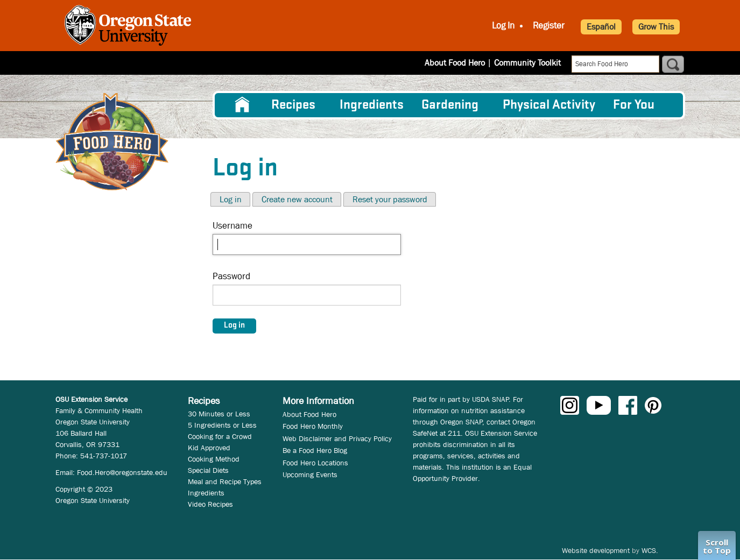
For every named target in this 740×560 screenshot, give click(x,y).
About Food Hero (455, 63)
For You (634, 105)
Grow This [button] (656, 27)
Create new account (297, 199)
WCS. (650, 550)
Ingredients (372, 105)
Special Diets (208, 470)
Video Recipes (210, 504)
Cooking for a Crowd (220, 436)
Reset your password (390, 199)
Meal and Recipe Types (225, 481)
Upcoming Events (310, 474)
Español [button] (601, 27)
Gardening (450, 105)
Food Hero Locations (315, 463)
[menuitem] (242, 105)
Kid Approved (209, 448)
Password (231, 276)
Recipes (293, 105)
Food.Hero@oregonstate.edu (122, 472)
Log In (503, 26)
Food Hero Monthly (313, 426)
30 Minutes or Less (219, 414)
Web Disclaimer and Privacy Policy (337, 438)
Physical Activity (549, 105)
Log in (231, 199)
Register (549, 26)
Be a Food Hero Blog (315, 450)
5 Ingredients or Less (222, 425)
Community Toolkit (527, 63)
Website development (596, 550)
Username (232, 226)
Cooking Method (214, 459)
